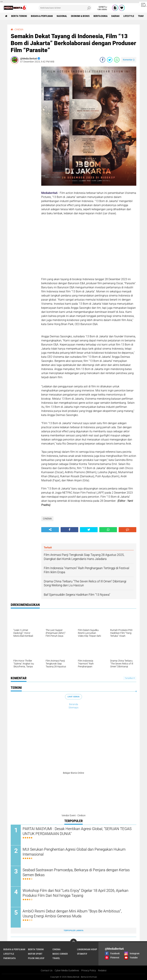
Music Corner (60, 954)
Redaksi (102, 970)
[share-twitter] (110, 60)
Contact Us (47, 970)
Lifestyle (129, 16)
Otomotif (82, 954)
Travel (56, 958)
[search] (65, 8)
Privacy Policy (89, 970)
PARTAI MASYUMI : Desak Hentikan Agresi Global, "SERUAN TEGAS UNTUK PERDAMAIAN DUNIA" (77, 831)
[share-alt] (50, 530)
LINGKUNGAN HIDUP (87, 949)
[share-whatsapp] (117, 60)
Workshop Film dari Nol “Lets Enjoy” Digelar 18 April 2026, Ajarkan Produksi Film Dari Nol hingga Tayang (75, 893)
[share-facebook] (103, 60)
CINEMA (19, 29)
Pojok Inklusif (36, 958)
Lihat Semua (73, 697)
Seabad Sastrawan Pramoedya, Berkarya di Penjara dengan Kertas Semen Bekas (76, 872)
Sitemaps (73, 708)
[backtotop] (73, 942)
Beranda (74, 704)
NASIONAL (62, 16)
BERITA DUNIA (100, 16)
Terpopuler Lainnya (73, 931)
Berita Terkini (19, 16)
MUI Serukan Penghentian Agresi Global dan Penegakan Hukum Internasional (74, 852)
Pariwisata (10, 958)
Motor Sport (35, 954)
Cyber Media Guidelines (67, 970)
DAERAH (115, 16)
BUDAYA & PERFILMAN (42, 16)
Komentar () (129, 60)
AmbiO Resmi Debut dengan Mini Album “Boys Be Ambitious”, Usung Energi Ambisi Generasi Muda (72, 914)
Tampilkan (130, 678)
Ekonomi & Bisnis (80, 16)
